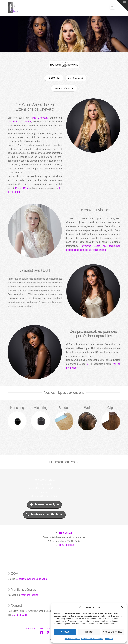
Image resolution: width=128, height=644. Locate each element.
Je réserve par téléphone (44, 514)
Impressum (109, 639)
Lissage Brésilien (46, 629)
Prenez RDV (20, 188)
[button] (122, 607)
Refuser (89, 632)
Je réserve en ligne (45, 504)
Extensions (29, 629)
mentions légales (30, 595)
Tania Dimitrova (37, 118)
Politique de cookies (72, 639)
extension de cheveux (18, 122)
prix (90, 364)
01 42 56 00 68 (66, 545)
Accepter (65, 632)
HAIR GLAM (65, 533)
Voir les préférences (113, 632)
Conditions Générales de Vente (32, 579)
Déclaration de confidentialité (92, 639)
